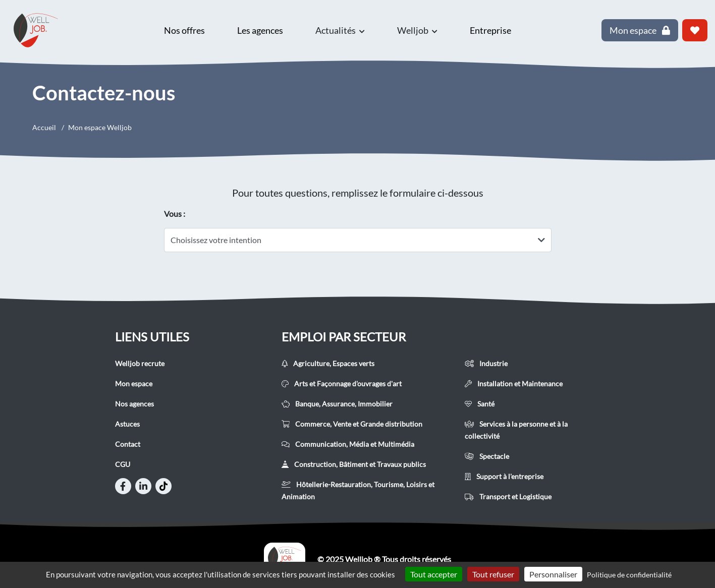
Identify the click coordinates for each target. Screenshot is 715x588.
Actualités (340, 30)
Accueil (44, 127)
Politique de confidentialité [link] (629, 575)
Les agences (260, 30)
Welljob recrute (140, 363)
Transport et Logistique (508, 496)
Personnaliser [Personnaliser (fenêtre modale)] (553, 574)
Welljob (417, 30)
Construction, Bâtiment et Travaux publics (354, 464)
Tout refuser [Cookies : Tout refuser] (493, 574)
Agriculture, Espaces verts (328, 363)
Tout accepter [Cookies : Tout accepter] (434, 574)
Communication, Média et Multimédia (348, 444)
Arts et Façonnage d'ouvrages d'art (342, 384)
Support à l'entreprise (504, 476)
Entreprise (490, 30)
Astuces (127, 424)
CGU (123, 464)
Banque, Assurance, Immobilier (337, 404)
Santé (480, 404)
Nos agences (134, 404)
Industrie (486, 363)
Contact (128, 444)
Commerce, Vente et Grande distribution (352, 424)
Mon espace (134, 384)
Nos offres (184, 30)
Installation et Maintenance (514, 384)
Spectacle (487, 456)
